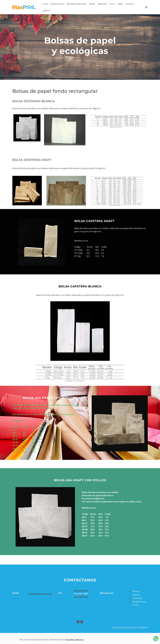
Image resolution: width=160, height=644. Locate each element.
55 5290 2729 (81, 597)
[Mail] (82, 622)
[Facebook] (78, 622)
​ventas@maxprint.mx (40, 594)
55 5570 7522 (81, 591)
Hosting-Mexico (75, 640)
